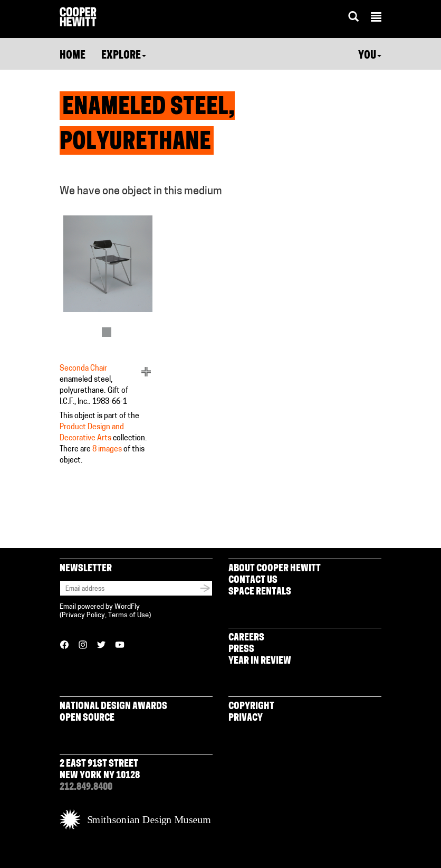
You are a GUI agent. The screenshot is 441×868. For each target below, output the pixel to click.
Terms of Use (128, 615)
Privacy (246, 718)
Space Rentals (260, 592)
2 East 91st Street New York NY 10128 (100, 770)
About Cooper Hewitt (275, 569)
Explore (124, 56)
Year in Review (260, 661)
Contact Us (253, 581)
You (370, 56)
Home (73, 56)
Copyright (251, 707)
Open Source (87, 718)
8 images (107, 450)
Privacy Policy (83, 615)
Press (241, 650)
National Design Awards (113, 707)
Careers (246, 638)
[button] (376, 18)
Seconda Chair (83, 369)
